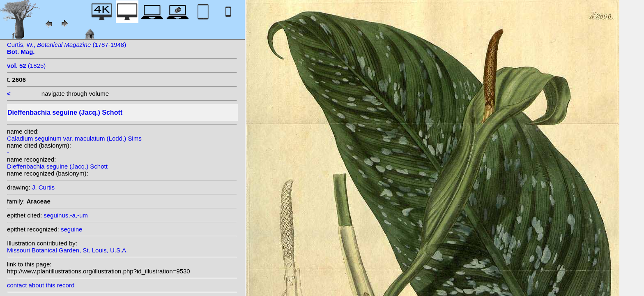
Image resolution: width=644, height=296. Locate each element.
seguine (72, 229)
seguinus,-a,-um (66, 215)
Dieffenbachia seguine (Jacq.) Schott (57, 166)
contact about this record (41, 285)
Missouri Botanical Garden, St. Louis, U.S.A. (67, 250)
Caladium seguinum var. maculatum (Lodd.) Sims (74, 138)
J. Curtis (43, 187)
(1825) (26, 66)
